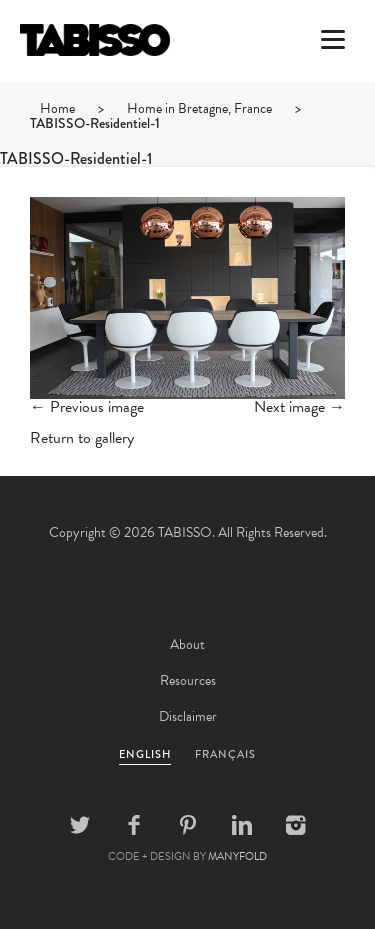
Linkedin (242, 825)
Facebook (134, 825)
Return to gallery (82, 438)
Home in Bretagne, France (199, 108)
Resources (188, 680)
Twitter (80, 825)
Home (57, 108)
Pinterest (188, 825)
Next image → (299, 407)
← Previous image (87, 407)
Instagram (296, 825)
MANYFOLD (237, 856)
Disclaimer (188, 716)
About (187, 644)
